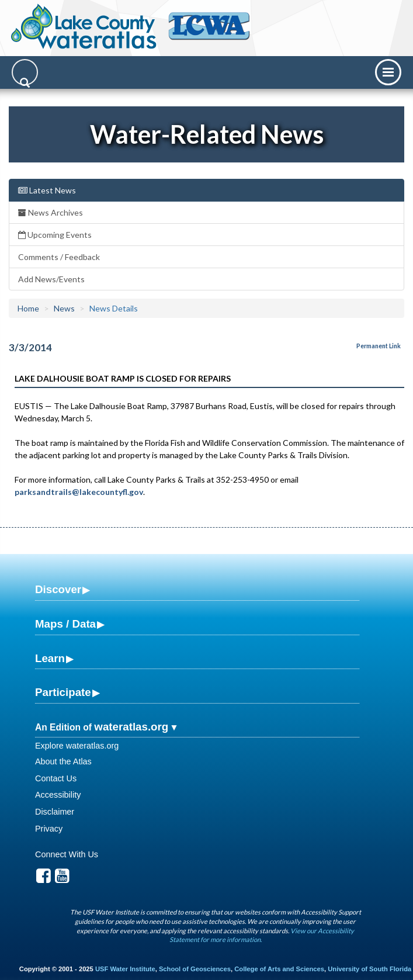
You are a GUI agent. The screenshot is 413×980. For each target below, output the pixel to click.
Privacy (49, 829)
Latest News (47, 190)
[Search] (25, 72)
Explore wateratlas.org (77, 746)
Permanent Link (379, 346)
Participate (63, 692)
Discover (58, 589)
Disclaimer (55, 812)
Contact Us (56, 778)
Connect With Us (67, 854)
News (64, 308)
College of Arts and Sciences (279, 969)
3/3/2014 (30, 347)
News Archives (51, 212)
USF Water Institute (125, 969)
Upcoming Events (55, 235)
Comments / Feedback (59, 257)
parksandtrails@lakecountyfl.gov (79, 492)
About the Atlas (63, 761)
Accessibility (58, 795)
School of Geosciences (195, 969)
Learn (50, 658)
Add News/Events (51, 279)
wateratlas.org (131, 727)
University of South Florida (369, 969)
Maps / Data (65, 624)
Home (28, 308)
